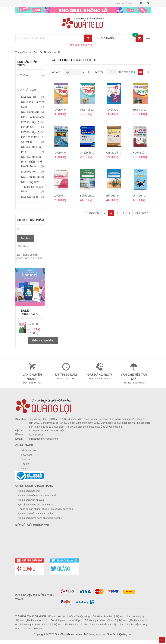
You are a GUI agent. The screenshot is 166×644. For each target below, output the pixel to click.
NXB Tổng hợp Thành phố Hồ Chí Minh (32, 187)
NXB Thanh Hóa (31, 177)
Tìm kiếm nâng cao (81, 45)
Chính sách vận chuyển (31, 500)
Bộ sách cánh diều (103, 616)
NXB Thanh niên (31, 117)
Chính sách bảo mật (29, 491)
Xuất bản (26, 459)
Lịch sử (25, 468)
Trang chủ (21, 52)
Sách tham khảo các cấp (103, 624)
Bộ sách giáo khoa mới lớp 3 (101, 620)
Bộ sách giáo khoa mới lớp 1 (32, 620)
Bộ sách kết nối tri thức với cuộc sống (69, 616)
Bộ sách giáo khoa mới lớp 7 (36, 624)
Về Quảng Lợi (29, 450)
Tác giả (25, 464)
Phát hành (27, 455)
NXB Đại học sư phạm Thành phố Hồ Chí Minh (31, 162)
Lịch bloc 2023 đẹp (33, 629)
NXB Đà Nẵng (30, 197)
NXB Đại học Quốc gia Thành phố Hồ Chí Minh (33, 137)
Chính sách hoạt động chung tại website (40, 518)
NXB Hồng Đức (30, 112)
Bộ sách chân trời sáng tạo (131, 616)
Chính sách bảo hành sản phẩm (36, 513)
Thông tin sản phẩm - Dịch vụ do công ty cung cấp (46, 509)
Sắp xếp (55, 72)
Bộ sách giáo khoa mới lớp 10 (70, 624)
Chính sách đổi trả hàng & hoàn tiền (38, 495)
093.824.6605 (36, 435)
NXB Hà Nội (28, 172)
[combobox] (50, 38)
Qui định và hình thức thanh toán (36, 504)
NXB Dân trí (29, 97)
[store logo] (83, 23)
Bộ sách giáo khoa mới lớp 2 (66, 620)
